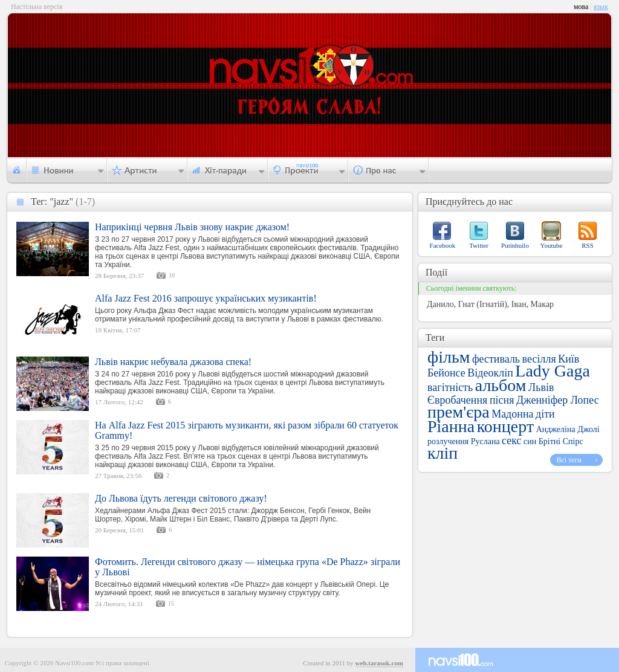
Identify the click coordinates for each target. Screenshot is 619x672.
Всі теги (569, 460)
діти (545, 414)
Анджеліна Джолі (568, 429)
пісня (502, 400)
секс (511, 441)
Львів (541, 387)
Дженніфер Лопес (558, 400)
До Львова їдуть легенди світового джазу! (181, 498)
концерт (505, 426)
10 (172, 275)
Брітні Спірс (561, 441)
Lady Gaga (553, 371)
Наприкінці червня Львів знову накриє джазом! (192, 227)
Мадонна (512, 414)
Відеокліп (490, 373)
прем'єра (459, 412)
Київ (569, 359)
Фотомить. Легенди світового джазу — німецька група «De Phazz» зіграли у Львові (248, 567)
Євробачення (457, 400)
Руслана (485, 441)
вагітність (450, 387)
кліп (442, 453)
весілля (539, 359)
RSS (588, 245)
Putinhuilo (515, 245)
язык (601, 7)
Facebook (443, 245)
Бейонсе (446, 373)
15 (171, 603)
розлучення (448, 441)
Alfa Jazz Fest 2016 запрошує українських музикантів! (206, 298)
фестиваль (496, 359)
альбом (501, 385)
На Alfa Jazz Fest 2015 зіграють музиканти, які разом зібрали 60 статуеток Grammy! (247, 430)
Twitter (479, 245)
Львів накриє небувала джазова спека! (173, 362)
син (530, 441)
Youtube (552, 245)
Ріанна (451, 426)
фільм (449, 357)
